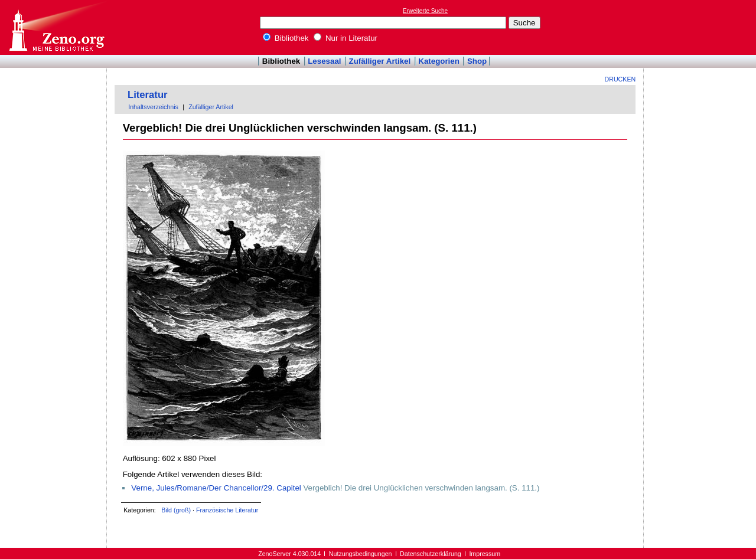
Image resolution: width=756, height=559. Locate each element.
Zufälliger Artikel (380, 61)
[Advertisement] (702, 27)
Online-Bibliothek (56, 27)
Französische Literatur (227, 510)
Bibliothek (286, 38)
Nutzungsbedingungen (361, 554)
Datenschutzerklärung (431, 554)
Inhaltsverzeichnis (153, 107)
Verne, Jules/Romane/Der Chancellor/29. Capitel (216, 488)
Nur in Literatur (346, 38)
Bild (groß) (176, 510)
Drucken (620, 79)
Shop (477, 61)
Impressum (485, 554)
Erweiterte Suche (425, 11)
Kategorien (439, 61)
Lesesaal (324, 61)
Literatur (148, 95)
